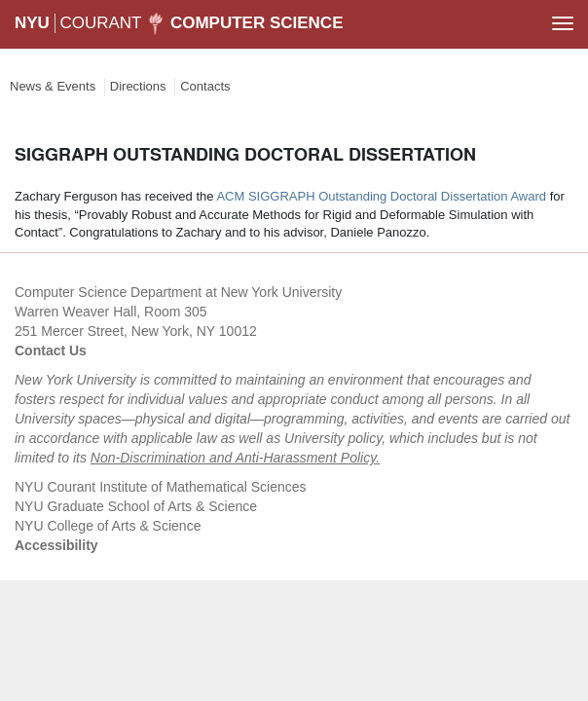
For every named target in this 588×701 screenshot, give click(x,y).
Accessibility (56, 545)
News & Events (53, 86)
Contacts (205, 86)
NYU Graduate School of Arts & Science (136, 506)
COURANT (100, 23)
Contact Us (51, 350)
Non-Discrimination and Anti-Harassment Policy (233, 458)
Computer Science (257, 23)
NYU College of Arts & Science (108, 526)
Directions (138, 86)
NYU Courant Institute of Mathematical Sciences (161, 487)
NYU (32, 23)
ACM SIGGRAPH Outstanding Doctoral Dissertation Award (381, 196)
